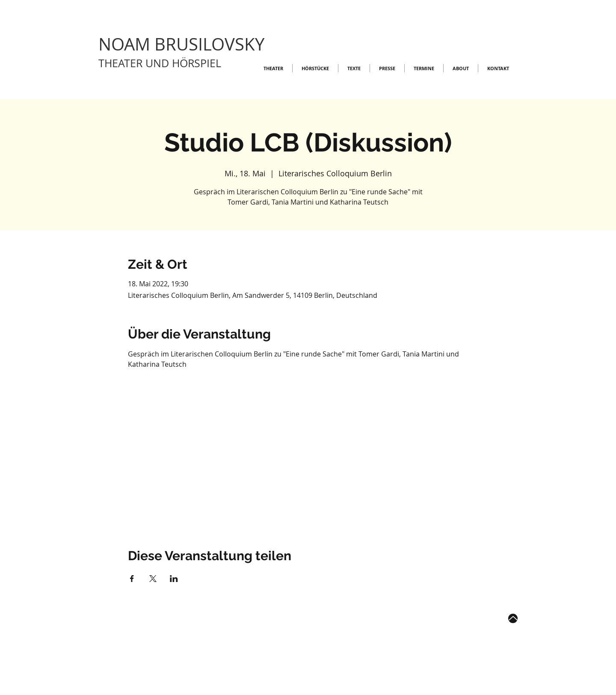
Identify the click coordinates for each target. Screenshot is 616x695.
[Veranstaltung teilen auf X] (153, 579)
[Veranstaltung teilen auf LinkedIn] (174, 579)
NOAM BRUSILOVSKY (181, 44)
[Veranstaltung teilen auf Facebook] (132, 579)
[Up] (513, 618)
